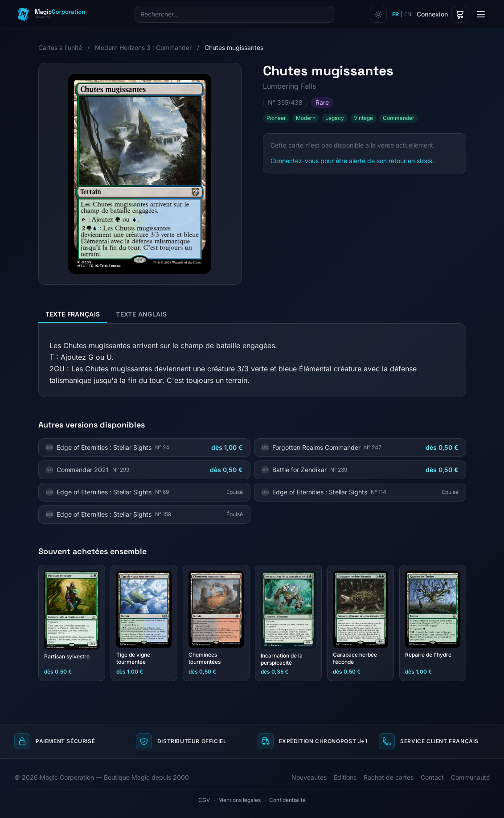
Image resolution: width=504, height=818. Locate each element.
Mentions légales (240, 800)
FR (395, 14)
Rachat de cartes (389, 777)
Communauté (470, 777)
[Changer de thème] (378, 14)
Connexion (432, 14)
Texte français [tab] (73, 314)
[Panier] (460, 14)
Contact (432, 777)
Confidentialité (287, 800)
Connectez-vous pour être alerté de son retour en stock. (352, 161)
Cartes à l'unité (60, 47)
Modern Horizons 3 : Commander (143, 47)
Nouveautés (309, 777)
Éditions (345, 777)
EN (408, 14)
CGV (204, 800)
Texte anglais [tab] (141, 314)
